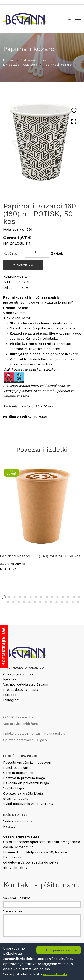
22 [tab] (40, 602)
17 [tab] (13, 602)
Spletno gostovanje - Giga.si (25, 740)
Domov (9, 60)
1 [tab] (4, 597)
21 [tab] (35, 602)
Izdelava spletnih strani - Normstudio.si (34, 734)
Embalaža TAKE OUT (20, 65)
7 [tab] (36, 597)
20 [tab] (30, 602)
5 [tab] (25, 597)
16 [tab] (8, 602)
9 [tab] (47, 597)
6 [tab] (31, 597)
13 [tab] (68, 597)
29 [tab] (78, 602)
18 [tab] (19, 602)
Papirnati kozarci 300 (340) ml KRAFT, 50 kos (40, 556)
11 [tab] (58, 597)
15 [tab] (79, 597)
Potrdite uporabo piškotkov (59, 950)
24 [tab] (51, 602)
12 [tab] (63, 597)
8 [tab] (41, 597)
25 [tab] (56, 602)
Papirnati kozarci (58, 65)
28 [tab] (73, 602)
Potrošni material (36, 60)
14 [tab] (74, 597)
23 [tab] (46, 602)
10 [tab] (52, 597)
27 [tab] (67, 602)
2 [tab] (9, 597)
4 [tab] (20, 597)
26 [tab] (62, 602)
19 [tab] (24, 602)
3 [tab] (14, 597)
